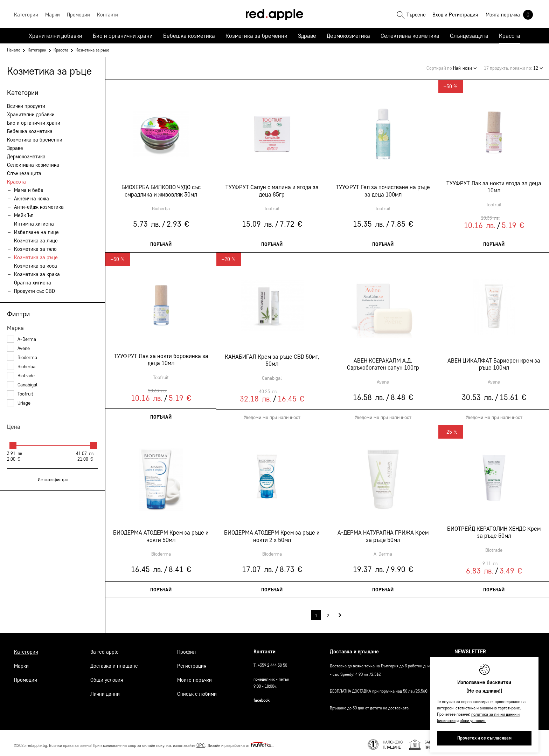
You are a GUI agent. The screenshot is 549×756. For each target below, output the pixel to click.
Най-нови (465, 66)
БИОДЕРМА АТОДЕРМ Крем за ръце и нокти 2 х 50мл (272, 533)
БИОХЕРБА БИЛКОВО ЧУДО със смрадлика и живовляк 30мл (161, 188)
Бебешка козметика (189, 36)
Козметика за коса (36, 266)
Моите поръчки (194, 676)
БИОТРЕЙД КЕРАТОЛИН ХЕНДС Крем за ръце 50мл (494, 529)
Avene (18, 348)
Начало (14, 50)
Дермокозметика (348, 36)
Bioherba (21, 367)
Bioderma (22, 358)
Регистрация (465, 15)
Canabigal (22, 385)
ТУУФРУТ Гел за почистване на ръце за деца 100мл (383, 188)
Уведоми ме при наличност (272, 415)
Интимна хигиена (34, 224)
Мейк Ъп (24, 215)
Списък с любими (197, 690)
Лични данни (105, 690)
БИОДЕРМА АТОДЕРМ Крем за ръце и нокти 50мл (161, 533)
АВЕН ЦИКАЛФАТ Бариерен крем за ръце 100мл (494, 361)
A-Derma (22, 339)
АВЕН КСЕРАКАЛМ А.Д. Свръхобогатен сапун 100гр (383, 361)
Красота (510, 36)
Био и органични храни (123, 36)
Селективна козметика (410, 36)
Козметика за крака (37, 274)
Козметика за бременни (256, 36)
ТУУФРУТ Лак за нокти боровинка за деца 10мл (161, 357)
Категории (37, 50)
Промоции (26, 676)
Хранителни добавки (55, 36)
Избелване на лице (36, 232)
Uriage (19, 403)
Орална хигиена (33, 283)
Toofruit (20, 394)
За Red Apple (105, 648)
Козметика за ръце (36, 257)
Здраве (307, 36)
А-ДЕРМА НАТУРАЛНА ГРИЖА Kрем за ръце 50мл (383, 533)
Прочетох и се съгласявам (484, 738)
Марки (21, 662)
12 (538, 66)
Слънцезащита (469, 36)
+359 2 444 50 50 (272, 662)
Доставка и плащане (114, 662)
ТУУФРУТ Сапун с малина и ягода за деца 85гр (272, 188)
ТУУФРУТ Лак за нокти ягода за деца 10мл (494, 184)
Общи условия (107, 676)
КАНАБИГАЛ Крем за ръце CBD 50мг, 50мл (272, 357)
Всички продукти (26, 106)
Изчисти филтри (53, 479)
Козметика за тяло (35, 249)
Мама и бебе (29, 190)
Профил (186, 648)
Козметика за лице (36, 241)
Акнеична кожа (32, 199)
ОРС (201, 742)
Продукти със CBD (34, 291)
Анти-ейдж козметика (39, 207)
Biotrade (21, 376)
